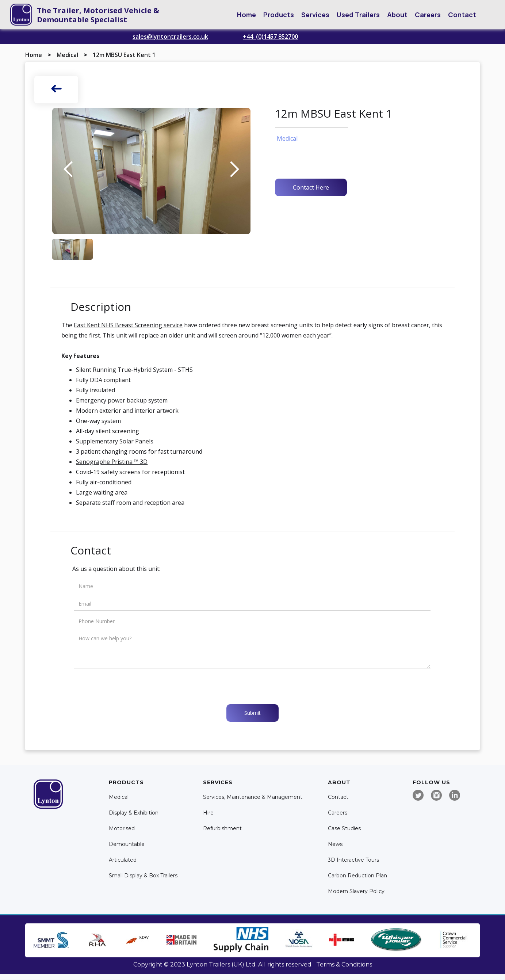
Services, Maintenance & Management (253, 797)
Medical (67, 55)
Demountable (127, 844)
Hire (208, 813)
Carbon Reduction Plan (357, 876)
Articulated (123, 860)
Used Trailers (358, 15)
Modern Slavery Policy (356, 891)
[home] (21, 15)
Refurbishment (222, 829)
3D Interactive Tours (353, 860)
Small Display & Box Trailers (143, 876)
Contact (462, 15)
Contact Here (311, 187)
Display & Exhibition (134, 813)
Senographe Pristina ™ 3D (112, 462)
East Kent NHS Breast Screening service (128, 325)
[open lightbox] (151, 171)
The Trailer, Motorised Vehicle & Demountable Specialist (98, 15)
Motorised (122, 829)
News (335, 844)
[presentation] (130, 686)
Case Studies (344, 829)
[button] (279, 15)
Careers (428, 15)
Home (246, 15)
